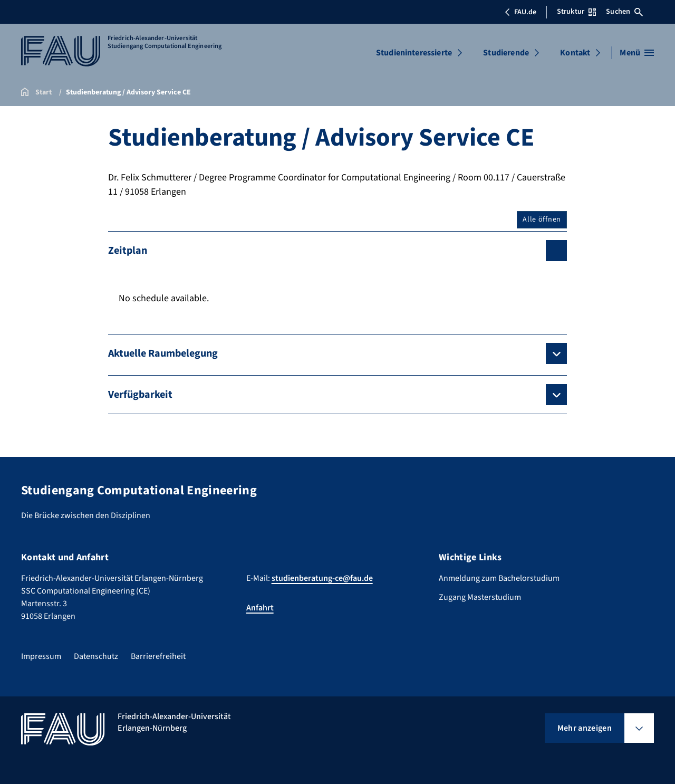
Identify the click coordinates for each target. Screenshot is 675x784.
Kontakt (575, 53)
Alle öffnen (542, 219)
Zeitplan (128, 251)
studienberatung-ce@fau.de (322, 578)
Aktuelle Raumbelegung (163, 353)
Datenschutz (96, 656)
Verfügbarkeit (140, 395)
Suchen (624, 12)
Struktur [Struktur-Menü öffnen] (576, 12)
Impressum (41, 656)
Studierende (506, 53)
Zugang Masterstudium (480, 597)
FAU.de (520, 12)
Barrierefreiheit (158, 656)
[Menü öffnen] (637, 53)
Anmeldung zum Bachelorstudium (499, 578)
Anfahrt (260, 608)
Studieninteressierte (414, 53)
